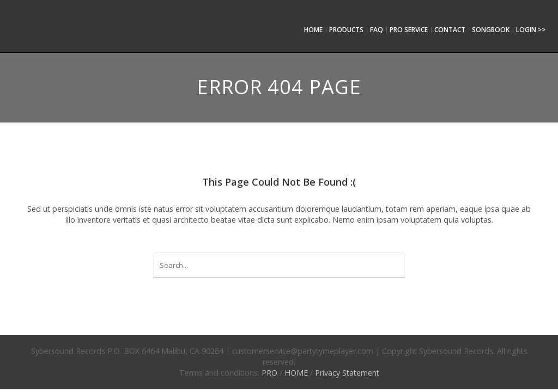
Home (313, 30)
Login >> (531, 30)
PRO (269, 373)
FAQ (377, 30)
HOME (296, 373)
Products (346, 30)
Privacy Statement (347, 373)
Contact (450, 30)
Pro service (409, 30)
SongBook (491, 30)
